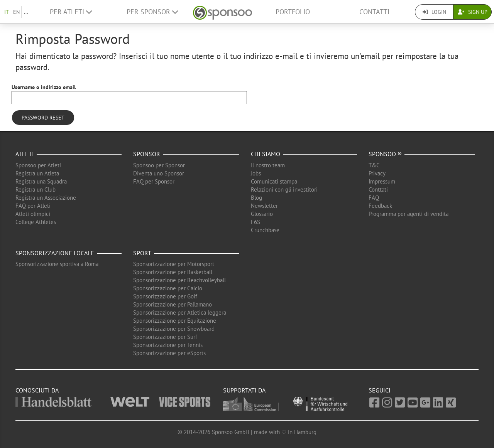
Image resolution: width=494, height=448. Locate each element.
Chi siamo (266, 154)
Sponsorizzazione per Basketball (173, 272)
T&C (374, 165)
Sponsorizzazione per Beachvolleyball (179, 280)
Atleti (25, 154)
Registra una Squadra (41, 181)
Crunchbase (265, 230)
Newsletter (264, 206)
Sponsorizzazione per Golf (165, 296)
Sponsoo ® (385, 154)
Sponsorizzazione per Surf (165, 337)
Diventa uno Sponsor (159, 173)
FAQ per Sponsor (154, 181)
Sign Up (473, 12)
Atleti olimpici (33, 214)
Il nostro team (268, 165)
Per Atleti (71, 12)
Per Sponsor (152, 12)
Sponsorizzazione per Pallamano (173, 304)
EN (16, 12)
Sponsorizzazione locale (55, 253)
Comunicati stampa (274, 181)
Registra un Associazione (46, 198)
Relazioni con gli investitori (284, 189)
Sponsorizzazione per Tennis (168, 345)
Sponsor (147, 154)
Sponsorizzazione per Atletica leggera (180, 312)
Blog (256, 198)
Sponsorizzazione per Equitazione (175, 321)
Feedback (380, 206)
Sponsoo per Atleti (38, 165)
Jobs (256, 173)
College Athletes (36, 222)
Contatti (374, 12)
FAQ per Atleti (33, 206)
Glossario (262, 214)
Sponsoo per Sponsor (159, 165)
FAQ (374, 198)
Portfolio (293, 12)
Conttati (378, 189)
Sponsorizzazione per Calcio (168, 288)
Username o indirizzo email (44, 87)
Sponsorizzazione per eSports (169, 353)
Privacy (377, 173)
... (26, 12)
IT (7, 12)
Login (434, 12)
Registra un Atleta (37, 173)
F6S (255, 222)
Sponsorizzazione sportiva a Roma (57, 264)
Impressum (382, 181)
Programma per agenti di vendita (409, 214)
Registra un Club (36, 189)
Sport (142, 253)
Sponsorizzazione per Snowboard (174, 329)
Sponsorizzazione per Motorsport (174, 264)
